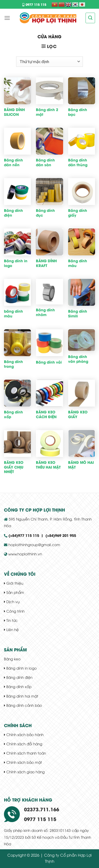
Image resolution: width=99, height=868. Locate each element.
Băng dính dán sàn (45, 162)
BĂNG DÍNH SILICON (14, 112)
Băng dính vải (49, 362)
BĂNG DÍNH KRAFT (46, 263)
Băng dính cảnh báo (23, 705)
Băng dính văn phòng (78, 359)
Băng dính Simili (78, 314)
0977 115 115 (34, 4)
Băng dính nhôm (45, 312)
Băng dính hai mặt (21, 696)
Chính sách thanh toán (25, 753)
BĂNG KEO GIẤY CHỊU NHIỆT (14, 467)
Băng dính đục (45, 213)
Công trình (14, 611)
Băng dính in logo (16, 263)
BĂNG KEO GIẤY (78, 414)
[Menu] (7, 18)
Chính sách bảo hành (24, 734)
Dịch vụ (12, 601)
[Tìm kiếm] (90, 18)
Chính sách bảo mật (23, 762)
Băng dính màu (78, 263)
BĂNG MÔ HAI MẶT (81, 465)
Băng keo (12, 659)
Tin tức (11, 620)
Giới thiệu (14, 583)
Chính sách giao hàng (24, 772)
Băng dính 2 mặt (47, 112)
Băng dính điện (13, 213)
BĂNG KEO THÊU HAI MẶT (48, 465)
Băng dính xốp (13, 414)
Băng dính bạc (78, 112)
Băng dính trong (13, 364)
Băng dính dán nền (13, 162)
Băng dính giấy (78, 213)
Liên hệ (11, 629)
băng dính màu (13, 314)
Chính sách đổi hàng (23, 744)
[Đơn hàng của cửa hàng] (49, 62)
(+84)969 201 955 (61, 535)
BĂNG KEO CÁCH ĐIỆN (46, 414)
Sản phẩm (14, 592)
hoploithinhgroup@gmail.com (34, 544)
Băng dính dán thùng (78, 162)
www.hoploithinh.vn (25, 554)
